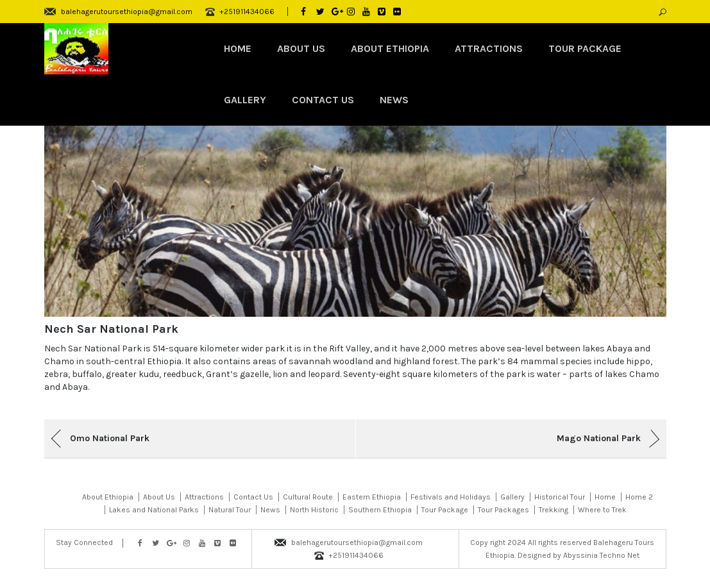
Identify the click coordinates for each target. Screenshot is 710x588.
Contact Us (323, 100)
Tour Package (585, 48)
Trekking (554, 510)
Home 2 (639, 497)
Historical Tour (560, 497)
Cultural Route (308, 497)
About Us (301, 48)
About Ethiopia (390, 48)
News (394, 100)
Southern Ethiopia (380, 510)
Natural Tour (230, 510)
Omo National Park (110, 438)
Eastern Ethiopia (372, 497)
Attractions (489, 48)
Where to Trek (602, 510)
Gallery (245, 100)
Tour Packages (503, 510)
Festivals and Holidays (451, 497)
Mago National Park (599, 438)
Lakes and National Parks (154, 510)
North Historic (314, 510)
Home (238, 48)
